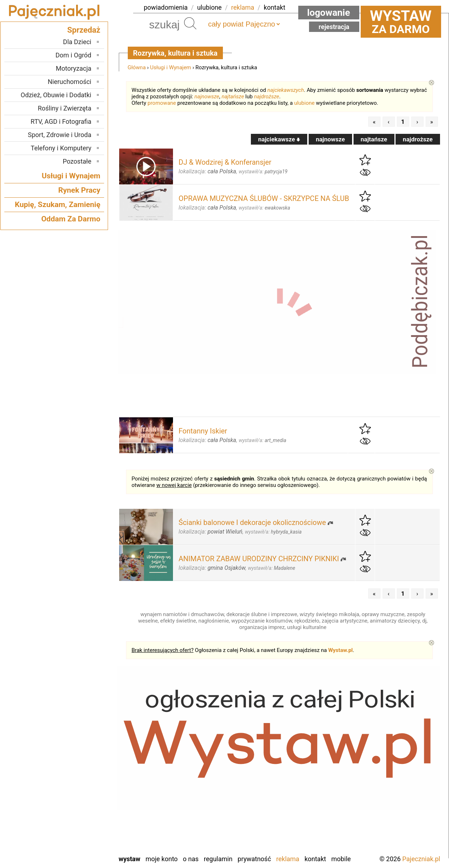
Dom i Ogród (73, 55)
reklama (243, 7)
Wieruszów (77, 839)
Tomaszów (77, 810)
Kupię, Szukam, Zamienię (57, 205)
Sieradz (82, 800)
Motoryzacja (74, 68)
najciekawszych (286, 90)
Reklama (288, 859)
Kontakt (315, 859)
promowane (162, 103)
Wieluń (82, 829)
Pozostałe (77, 161)
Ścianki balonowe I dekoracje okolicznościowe (252, 522)
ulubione (209, 7)
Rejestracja (334, 27)
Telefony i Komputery (61, 148)
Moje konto (162, 859)
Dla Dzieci (77, 42)
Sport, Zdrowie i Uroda (60, 135)
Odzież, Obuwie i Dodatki (56, 95)
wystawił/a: (263, 172)
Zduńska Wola (73, 848)
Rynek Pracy (79, 190)
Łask (85, 742)
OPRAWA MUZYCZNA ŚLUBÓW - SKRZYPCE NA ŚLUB (264, 198)
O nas (191, 859)
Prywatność (254, 859)
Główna (137, 67)
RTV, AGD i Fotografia (61, 121)
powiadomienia (166, 7)
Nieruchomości (70, 82)
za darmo (401, 22)
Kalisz (83, 761)
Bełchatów (78, 732)
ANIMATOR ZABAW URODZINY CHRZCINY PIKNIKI (259, 559)
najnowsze (207, 97)
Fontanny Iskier (203, 431)
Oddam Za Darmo (71, 219)
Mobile (341, 859)
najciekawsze (279, 139)
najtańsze (233, 97)
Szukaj (190, 23)
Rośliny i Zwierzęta (64, 108)
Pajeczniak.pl (421, 859)
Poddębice (77, 790)
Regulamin (218, 859)
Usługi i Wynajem (171, 67)
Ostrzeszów (76, 771)
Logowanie (329, 13)
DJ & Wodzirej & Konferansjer (225, 162)
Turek (84, 819)
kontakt (275, 7)
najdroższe (267, 97)
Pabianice (79, 781)
